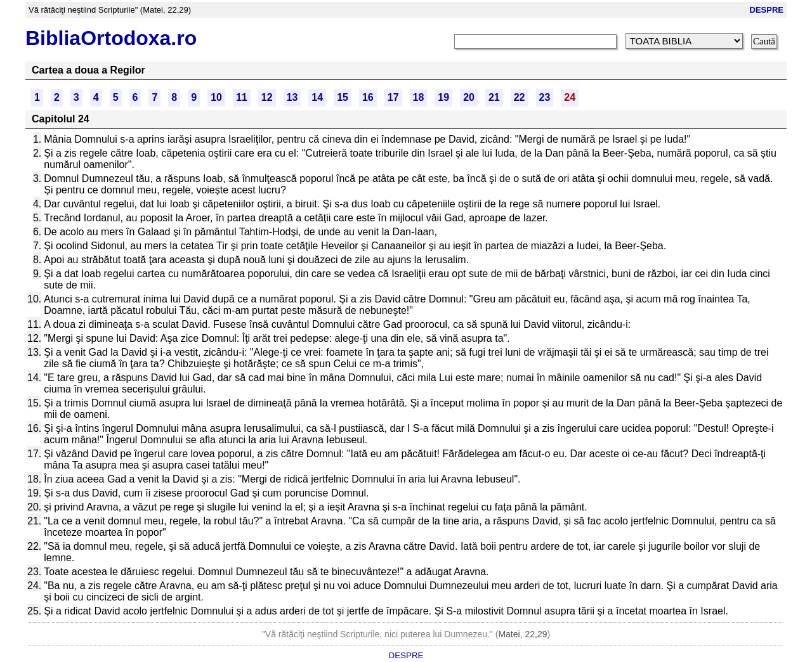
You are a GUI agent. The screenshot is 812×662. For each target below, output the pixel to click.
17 (393, 97)
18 (419, 97)
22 (520, 97)
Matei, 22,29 (522, 634)
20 (469, 97)
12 (267, 97)
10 (216, 97)
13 (292, 97)
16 (368, 97)
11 (242, 97)
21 (494, 97)
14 (317, 97)
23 (545, 97)
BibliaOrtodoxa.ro (111, 38)
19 (443, 97)
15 (343, 97)
